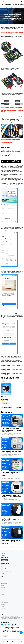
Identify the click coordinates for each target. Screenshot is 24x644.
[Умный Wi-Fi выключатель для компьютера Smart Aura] (6, 388)
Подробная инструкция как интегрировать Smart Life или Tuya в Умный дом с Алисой (12, 366)
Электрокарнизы (4, 593)
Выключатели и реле (4, 580)
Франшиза (2, 606)
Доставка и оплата (4, 599)
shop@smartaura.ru (6, 563)
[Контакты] (22, 2)
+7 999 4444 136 (4, 558)
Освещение (3, 587)
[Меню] (2, 2)
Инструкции (6, 7)
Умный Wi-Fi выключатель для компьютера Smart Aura (6, 399)
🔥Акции (2, 5)
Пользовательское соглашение (6, 612)
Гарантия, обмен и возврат (5, 601)
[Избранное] (11, 381)
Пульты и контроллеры (5, 589)
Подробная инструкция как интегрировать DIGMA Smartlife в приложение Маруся (12, 370)
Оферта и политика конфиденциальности (8, 610)
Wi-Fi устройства (8, 5)
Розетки (2, 578)
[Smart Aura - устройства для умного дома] (5, 2)
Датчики (2, 585)
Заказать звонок (5, 560)
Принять (5, 636)
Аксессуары (3, 595)
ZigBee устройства (16, 5)
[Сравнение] (11, 383)
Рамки (2, 582)
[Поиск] (20, 2)
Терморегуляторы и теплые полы (6, 591)
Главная (2, 7)
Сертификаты (3, 608)
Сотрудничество (4, 604)
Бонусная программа (4, 603)
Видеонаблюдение (4, 584)
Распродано (5, 403)
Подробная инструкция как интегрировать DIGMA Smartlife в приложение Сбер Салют (12, 374)
